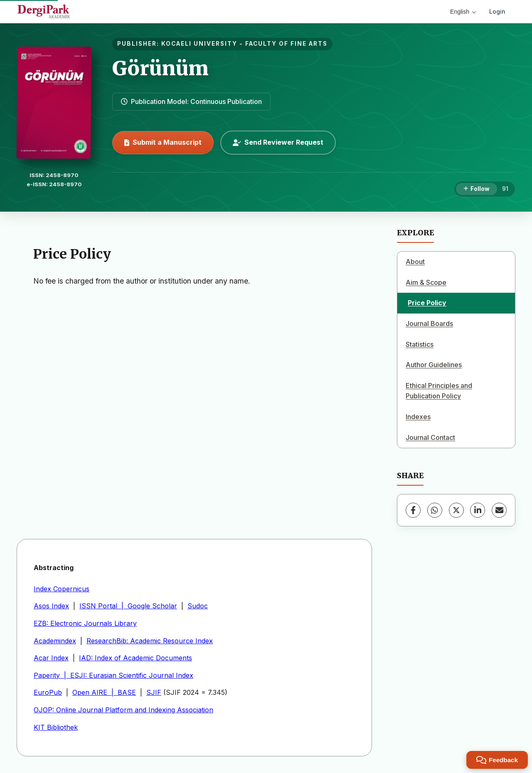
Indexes (418, 417)
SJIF (154, 692)
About (415, 262)
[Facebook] (413, 510)
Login (497, 11)
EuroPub (48, 692)
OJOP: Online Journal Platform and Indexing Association (123, 710)
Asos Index (51, 606)
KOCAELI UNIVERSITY (199, 44)
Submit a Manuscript (163, 142)
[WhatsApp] (435, 510)
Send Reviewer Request (278, 142)
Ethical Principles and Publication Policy (439, 391)
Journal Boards (429, 324)
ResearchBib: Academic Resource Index (150, 641)
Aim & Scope (426, 282)
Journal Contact (430, 437)
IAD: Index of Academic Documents (135, 658)
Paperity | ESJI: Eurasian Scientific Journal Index (113, 675)
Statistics (420, 344)
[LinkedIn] (478, 510)
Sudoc (198, 606)
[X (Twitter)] (456, 510)
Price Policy (427, 303)
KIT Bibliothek (56, 727)
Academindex (55, 641)
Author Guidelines (434, 365)
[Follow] (477, 189)
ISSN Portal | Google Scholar (128, 606)
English (463, 12)
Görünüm (160, 68)
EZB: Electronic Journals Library (85, 623)
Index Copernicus (62, 589)
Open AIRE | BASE (104, 692)
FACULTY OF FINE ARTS (286, 44)
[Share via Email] (499, 510)
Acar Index (51, 658)
